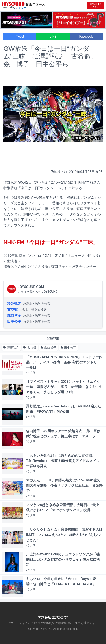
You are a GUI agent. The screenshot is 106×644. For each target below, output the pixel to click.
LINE (53, 37)
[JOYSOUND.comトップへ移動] (96, 5)
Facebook (86, 37)
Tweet (20, 37)
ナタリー (21, 8)
